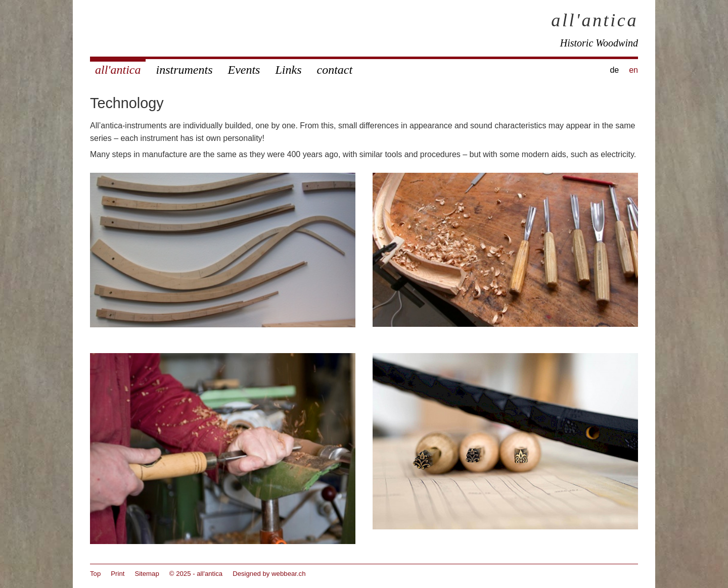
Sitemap (147, 574)
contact (334, 70)
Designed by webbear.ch (269, 574)
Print (118, 574)
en (633, 70)
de (614, 70)
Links (288, 70)
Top (95, 574)
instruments (184, 70)
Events (244, 70)
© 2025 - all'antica (196, 574)
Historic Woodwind (599, 43)
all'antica (595, 20)
